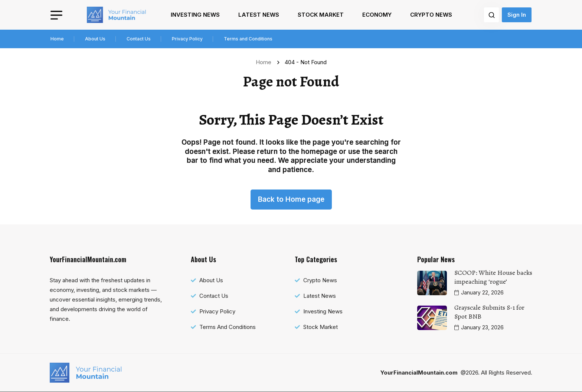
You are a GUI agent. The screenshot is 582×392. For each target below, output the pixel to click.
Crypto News (431, 15)
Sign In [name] (517, 15)
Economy (377, 15)
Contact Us (139, 39)
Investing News (195, 15)
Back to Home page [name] (291, 199)
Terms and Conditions (248, 39)
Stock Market (321, 15)
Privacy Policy (187, 39)
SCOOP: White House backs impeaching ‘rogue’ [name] (493, 277)
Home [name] (265, 62)
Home (57, 39)
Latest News (259, 15)
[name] (117, 15)
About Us (95, 39)
